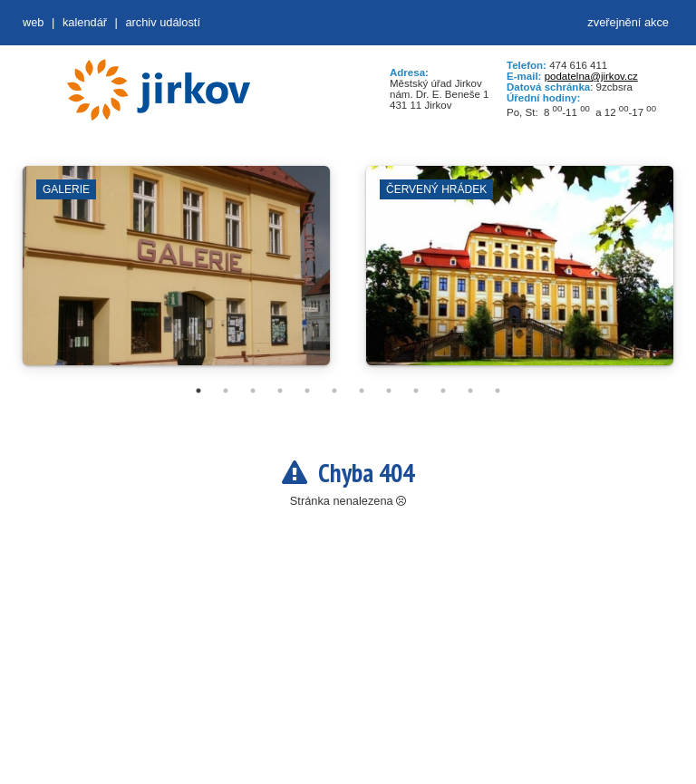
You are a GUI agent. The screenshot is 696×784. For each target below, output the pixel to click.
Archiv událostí (163, 22)
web (33, 22)
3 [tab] (253, 391)
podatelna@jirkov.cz (591, 76)
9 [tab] (416, 391)
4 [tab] (280, 391)
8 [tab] (389, 391)
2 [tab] (226, 391)
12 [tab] (498, 391)
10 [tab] (443, 391)
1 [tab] (198, 391)
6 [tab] (334, 391)
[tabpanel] (176, 275)
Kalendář (85, 22)
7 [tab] (362, 391)
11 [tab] (470, 391)
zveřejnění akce (628, 22)
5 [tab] (307, 391)
